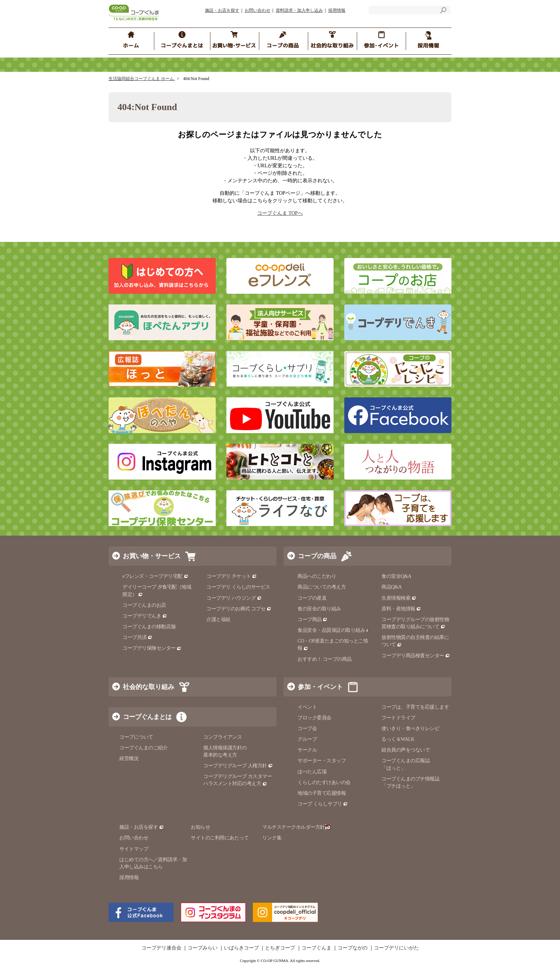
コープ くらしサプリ (323, 804)
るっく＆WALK (398, 739)
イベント (307, 707)
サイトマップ (134, 849)
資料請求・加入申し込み (299, 10)
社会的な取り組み (149, 687)
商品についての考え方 (322, 587)
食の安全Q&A (396, 576)
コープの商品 (317, 556)
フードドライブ (398, 718)
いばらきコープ (241, 948)
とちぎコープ (280, 948)
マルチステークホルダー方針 (296, 827)
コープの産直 (312, 598)
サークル (307, 750)
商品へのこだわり (317, 576)
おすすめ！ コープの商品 (325, 659)
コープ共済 (137, 637)
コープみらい (202, 948)
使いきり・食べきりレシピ (410, 728)
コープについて (136, 737)
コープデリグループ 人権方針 (238, 766)
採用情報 (337, 10)
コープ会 (307, 728)
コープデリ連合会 (161, 948)
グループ (307, 739)
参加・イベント (320, 687)
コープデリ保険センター (152, 648)
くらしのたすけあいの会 (324, 782)
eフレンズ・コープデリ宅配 (156, 576)
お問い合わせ (257, 10)
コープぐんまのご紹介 (143, 748)
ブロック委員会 (314, 718)
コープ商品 (312, 619)
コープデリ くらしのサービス (238, 587)
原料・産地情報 (401, 609)
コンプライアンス (222, 737)
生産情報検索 (399, 598)
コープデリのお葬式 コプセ (239, 609)
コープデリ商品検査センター (416, 656)
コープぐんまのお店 (144, 605)
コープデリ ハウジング (234, 598)
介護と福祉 (219, 619)
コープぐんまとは (147, 717)
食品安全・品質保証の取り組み (334, 630)
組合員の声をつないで (406, 750)
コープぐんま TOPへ (280, 213)
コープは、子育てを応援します (415, 707)
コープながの (352, 948)
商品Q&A (392, 587)
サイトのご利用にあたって (220, 838)
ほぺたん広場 (312, 772)
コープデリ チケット (232, 576)
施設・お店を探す (222, 10)
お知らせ (200, 827)
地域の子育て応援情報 (322, 793)
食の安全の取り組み (319, 609)
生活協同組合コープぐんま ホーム (142, 79)
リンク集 (272, 838)
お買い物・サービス (152, 556)
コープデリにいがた (396, 948)
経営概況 (129, 758)
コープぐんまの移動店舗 (149, 627)
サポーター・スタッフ (322, 761)
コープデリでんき (145, 616)
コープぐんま (316, 948)
